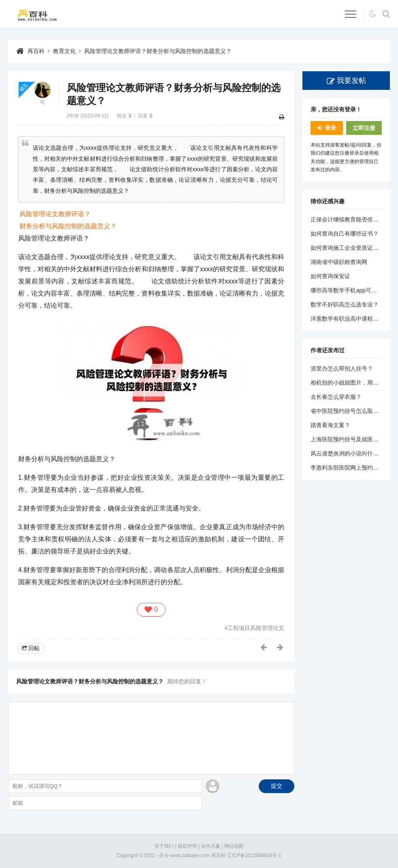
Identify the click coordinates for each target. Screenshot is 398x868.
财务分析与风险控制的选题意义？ (68, 226)
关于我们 (164, 846)
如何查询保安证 (330, 276)
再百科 (36, 51)
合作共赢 (211, 846)
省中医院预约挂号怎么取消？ (347, 411)
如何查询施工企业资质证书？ (347, 248)
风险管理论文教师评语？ (55, 214)
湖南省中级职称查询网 (339, 262)
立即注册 (364, 128)
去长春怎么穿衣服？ (336, 397)
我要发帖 (351, 81)
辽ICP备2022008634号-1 (254, 855)
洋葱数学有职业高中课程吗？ (347, 319)
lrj (42, 102)
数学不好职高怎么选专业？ (345, 304)
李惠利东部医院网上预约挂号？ (350, 468)
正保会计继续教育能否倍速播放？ (353, 219)
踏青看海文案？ (330, 425)
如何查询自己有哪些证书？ (345, 234)
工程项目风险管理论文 (256, 628)
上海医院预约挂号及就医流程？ (350, 439)
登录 (330, 128)
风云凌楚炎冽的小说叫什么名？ (350, 453)
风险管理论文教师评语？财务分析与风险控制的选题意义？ (158, 51)
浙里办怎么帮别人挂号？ (342, 368)
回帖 (34, 648)
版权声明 (187, 846)
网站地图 (234, 846)
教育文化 (64, 51)
